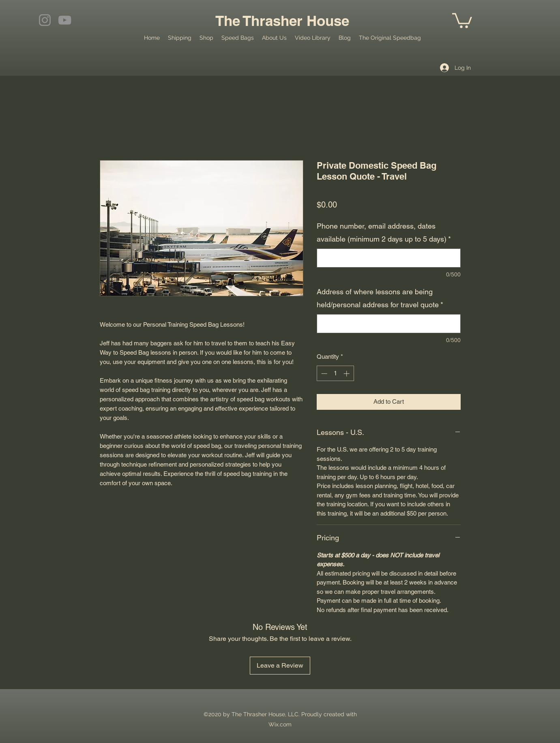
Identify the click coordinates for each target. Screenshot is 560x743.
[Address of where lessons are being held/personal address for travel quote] (389, 324)
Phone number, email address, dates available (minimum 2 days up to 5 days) (384, 232)
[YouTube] (65, 20)
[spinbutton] (335, 374)
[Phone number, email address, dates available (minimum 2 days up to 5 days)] (389, 258)
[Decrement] (323, 374)
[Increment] (347, 374)
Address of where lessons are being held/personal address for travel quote (380, 298)
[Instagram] (45, 20)
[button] (462, 20)
